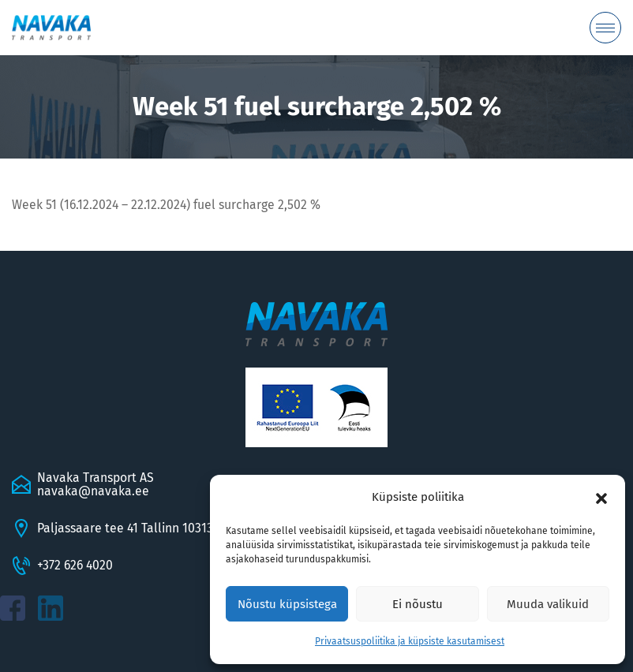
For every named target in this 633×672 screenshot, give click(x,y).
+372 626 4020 (75, 565)
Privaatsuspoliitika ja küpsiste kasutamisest (410, 641)
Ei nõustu (418, 604)
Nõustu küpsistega (287, 604)
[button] (601, 498)
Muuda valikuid (548, 604)
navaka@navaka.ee (93, 491)
